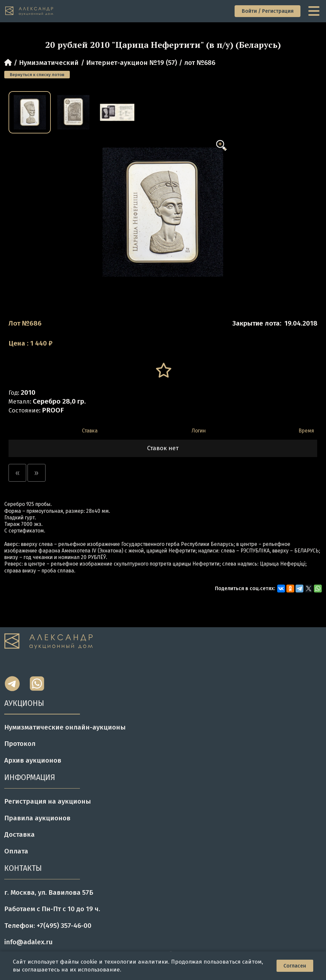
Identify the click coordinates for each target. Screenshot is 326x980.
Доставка (19, 834)
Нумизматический (49, 63)
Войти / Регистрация (268, 11)
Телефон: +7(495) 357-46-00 (48, 926)
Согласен (295, 966)
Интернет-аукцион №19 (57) (132, 63)
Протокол (20, 744)
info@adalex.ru (29, 942)
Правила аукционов (37, 818)
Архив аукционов (33, 760)
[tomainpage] (30, 11)
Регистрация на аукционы (48, 801)
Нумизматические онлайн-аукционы (65, 727)
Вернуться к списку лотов (37, 75)
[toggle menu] (315, 11)
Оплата (16, 851)
